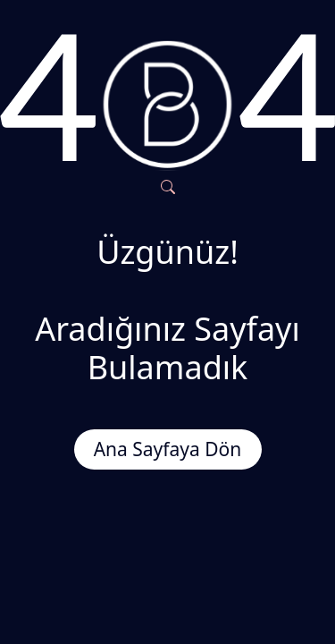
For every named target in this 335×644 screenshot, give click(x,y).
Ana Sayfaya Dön (168, 449)
